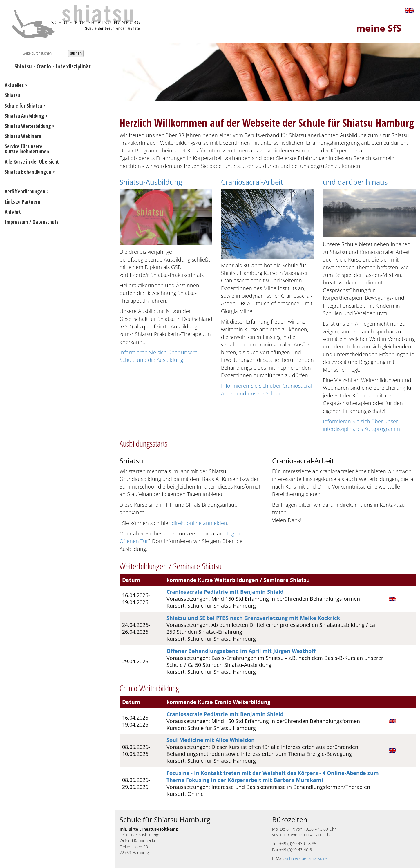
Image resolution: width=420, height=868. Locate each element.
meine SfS (379, 28)
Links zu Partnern (22, 201)
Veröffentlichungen (25, 191)
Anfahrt (13, 212)
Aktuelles (14, 85)
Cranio (44, 66)
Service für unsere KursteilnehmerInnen (27, 149)
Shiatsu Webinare (23, 136)
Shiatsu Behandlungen (28, 172)
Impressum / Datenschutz (32, 222)
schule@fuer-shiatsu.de (306, 858)
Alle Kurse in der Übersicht (32, 161)
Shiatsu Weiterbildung (28, 126)
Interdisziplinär (73, 66)
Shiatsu (23, 66)
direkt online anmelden (199, 523)
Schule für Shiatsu (23, 106)
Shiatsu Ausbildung (24, 116)
